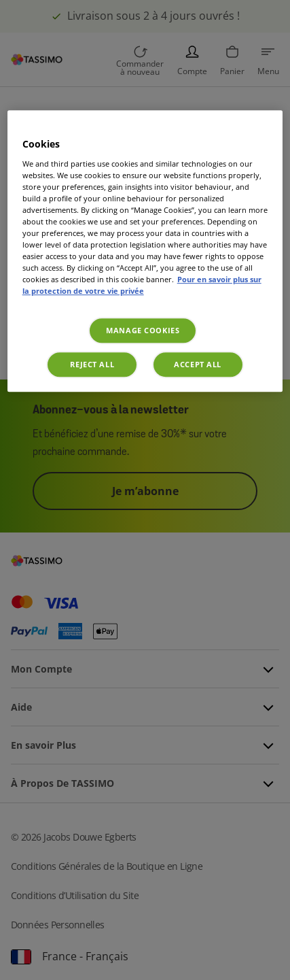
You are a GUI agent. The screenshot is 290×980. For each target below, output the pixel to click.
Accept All (198, 365)
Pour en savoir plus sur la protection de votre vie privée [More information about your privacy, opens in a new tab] (142, 286)
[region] (145, 251)
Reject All (92, 365)
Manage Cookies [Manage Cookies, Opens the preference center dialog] (143, 331)
